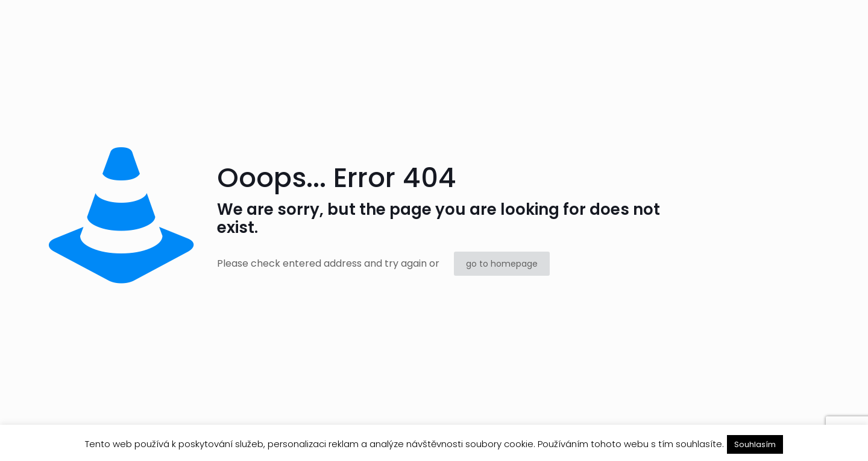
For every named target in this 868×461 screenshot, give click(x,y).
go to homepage (502, 264)
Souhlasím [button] (755, 444)
